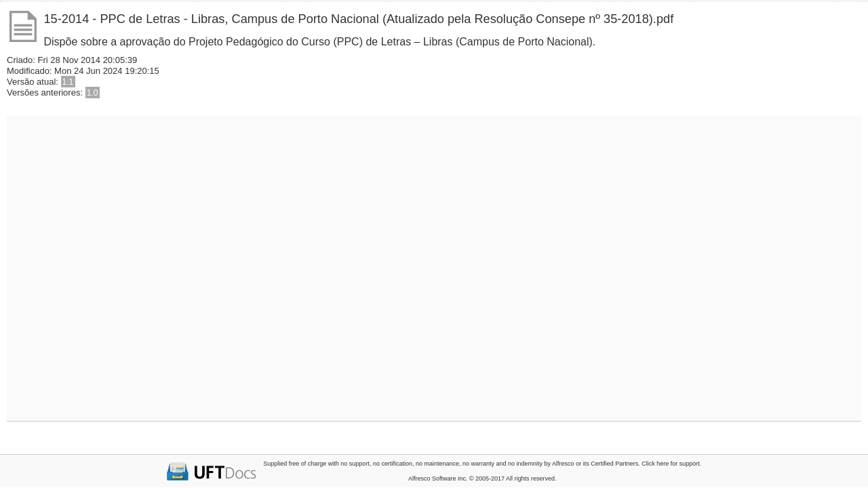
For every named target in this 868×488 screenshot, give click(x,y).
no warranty (478, 464)
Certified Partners (614, 464)
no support (355, 464)
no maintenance (437, 464)
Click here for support (671, 464)
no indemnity (525, 464)
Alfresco (563, 464)
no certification (393, 464)
